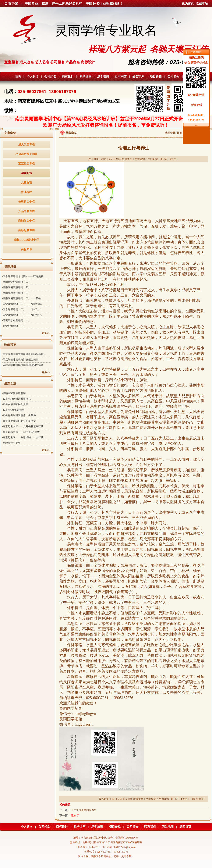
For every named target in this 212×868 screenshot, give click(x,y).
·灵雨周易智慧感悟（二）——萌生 (22, 298)
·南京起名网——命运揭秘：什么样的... (24, 437)
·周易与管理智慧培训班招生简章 (20, 360)
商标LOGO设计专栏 (26, 240)
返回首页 (185, 827)
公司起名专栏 (26, 202)
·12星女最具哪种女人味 (15, 404)
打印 (163, 159)
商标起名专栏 (26, 230)
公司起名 (50, 77)
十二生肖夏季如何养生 (84, 810)
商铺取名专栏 (26, 221)
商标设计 (68, 77)
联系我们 (150, 827)
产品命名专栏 (26, 211)
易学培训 (103, 77)
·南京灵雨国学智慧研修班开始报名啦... (24, 354)
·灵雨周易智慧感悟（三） (16, 293)
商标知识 (26, 249)
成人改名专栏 (26, 144)
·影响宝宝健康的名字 (14, 393)
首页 (18, 77)
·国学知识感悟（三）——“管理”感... (22, 304)
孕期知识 (26, 173)
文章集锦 (140, 159)
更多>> (46, 333)
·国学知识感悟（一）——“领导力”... (22, 315)
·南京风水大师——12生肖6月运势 (21, 432)
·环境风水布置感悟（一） (16, 320)
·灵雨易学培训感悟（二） (16, 282)
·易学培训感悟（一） (14, 326)
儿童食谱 (26, 183)
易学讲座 (85, 77)
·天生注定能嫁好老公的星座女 (19, 421)
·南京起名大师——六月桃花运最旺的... (24, 426)
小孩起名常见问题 (26, 154)
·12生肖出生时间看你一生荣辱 (19, 415)
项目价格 (156, 77)
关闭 (174, 159)
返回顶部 (198, 799)
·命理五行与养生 (11, 443)
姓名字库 (138, 77)
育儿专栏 (26, 192)
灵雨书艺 (121, 77)
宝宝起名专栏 (26, 163)
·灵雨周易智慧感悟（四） (16, 287)
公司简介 (173, 77)
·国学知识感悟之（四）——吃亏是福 (23, 276)
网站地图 (168, 827)
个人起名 (33, 77)
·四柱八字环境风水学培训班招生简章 (23, 365)
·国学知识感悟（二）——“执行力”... (22, 309)
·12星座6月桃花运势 (13, 410)
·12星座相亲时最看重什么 (16, 399)
